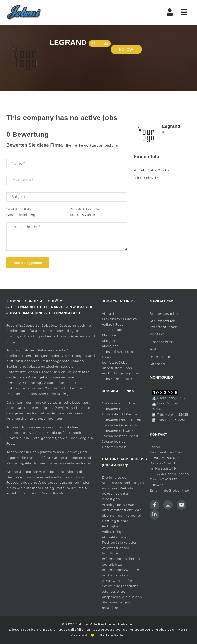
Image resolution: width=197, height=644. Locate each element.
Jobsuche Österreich (120, 425)
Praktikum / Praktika (120, 319)
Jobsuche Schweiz (118, 431)
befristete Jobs (115, 362)
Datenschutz (161, 342)
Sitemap (157, 364)
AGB (154, 349)
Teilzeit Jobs (113, 330)
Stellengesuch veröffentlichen (164, 324)
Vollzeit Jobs (113, 324)
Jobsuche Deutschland (122, 420)
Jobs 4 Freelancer (117, 379)
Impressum (160, 357)
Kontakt (157, 334)
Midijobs (109, 341)
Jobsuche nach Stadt (120, 403)
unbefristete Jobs (117, 368)
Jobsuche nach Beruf (120, 436)
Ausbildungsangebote (121, 373)
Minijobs (109, 335)
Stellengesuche (164, 314)
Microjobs (110, 346)
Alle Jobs (110, 314)
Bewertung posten (28, 263)
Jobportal (32, 325)
